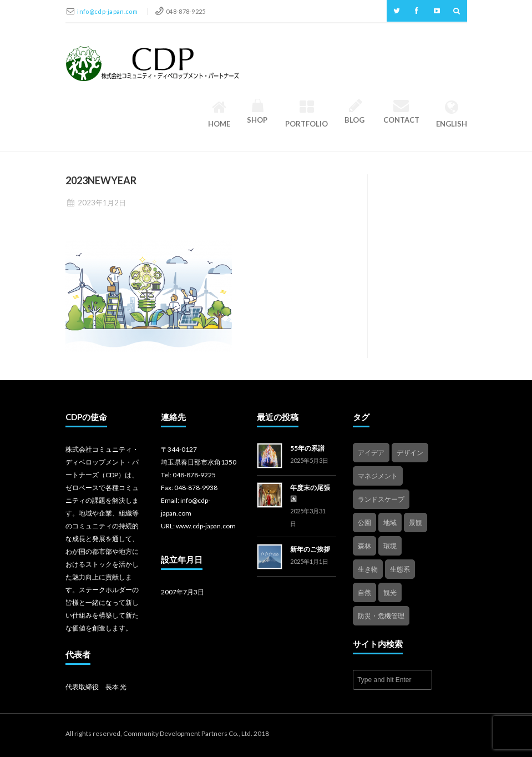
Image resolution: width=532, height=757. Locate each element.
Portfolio (306, 114)
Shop (258, 112)
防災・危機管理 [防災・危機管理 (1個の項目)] (381, 616)
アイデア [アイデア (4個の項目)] (371, 453)
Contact (401, 112)
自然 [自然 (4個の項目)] (364, 592)
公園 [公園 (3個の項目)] (364, 523)
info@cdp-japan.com (108, 11)
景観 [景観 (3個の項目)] (416, 523)
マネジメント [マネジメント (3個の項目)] (378, 476)
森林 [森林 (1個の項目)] (364, 546)
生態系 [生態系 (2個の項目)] (400, 569)
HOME (219, 114)
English (452, 114)
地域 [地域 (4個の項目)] (390, 523)
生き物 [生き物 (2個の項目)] (368, 569)
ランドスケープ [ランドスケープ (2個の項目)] (381, 499)
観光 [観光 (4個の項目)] (390, 592)
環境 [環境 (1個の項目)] (390, 546)
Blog (355, 112)
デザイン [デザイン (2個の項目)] (410, 453)
